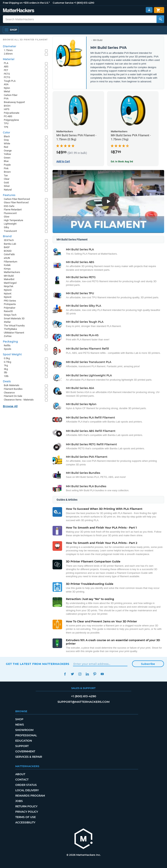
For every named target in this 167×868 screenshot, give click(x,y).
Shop (19, 719)
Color (6, 132)
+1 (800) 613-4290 (84, 3)
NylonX (8, 297)
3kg (6, 369)
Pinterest (95, 674)
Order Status (26, 785)
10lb (6, 376)
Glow (7, 217)
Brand (7, 236)
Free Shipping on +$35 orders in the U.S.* (26, 3)
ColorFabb (9, 254)
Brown (7, 172)
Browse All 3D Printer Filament (25, 40)
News (20, 725)
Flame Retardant (13, 210)
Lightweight (10, 224)
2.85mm (8, 54)
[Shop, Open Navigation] (11, 30)
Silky (6, 227)
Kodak (7, 265)
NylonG (8, 290)
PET (6, 70)
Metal (7, 91)
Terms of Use (26, 817)
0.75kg (7, 362)
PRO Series (10, 301)
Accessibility (25, 822)
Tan (6, 175)
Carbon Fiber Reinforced (17, 199)
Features (9, 195)
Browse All (10, 406)
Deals (7, 381)
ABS (6, 67)
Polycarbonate (12, 113)
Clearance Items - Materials (19, 400)
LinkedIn (87, 674)
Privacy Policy (27, 812)
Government (25, 751)
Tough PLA (10, 81)
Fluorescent (10, 213)
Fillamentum (11, 262)
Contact (22, 780)
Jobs (19, 801)
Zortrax (8, 336)
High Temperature (13, 220)
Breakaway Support (14, 102)
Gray (6, 140)
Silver (7, 186)
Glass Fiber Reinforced (16, 202)
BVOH (7, 106)
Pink (6, 168)
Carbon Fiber (11, 95)
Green (7, 158)
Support (22, 746)
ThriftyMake (10, 329)
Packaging (10, 342)
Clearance (9, 393)
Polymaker (10, 308)
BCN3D (8, 251)
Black (7, 136)
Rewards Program (30, 796)
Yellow (7, 154)
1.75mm (8, 50)
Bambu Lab (10, 244)
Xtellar (7, 322)
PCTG (7, 77)
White (7, 143)
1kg (6, 365)
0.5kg (7, 358)
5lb (5, 372)
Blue (6, 161)
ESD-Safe (9, 206)
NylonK (8, 294)
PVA (6, 98)
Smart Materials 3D (14, 318)
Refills (7, 345)
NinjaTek (9, 286)
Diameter (10, 46)
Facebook (65, 674)
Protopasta (10, 304)
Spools (8, 349)
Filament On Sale (13, 396)
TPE (6, 127)
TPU (6, 123)
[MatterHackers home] (83, 839)
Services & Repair (29, 757)
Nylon (7, 88)
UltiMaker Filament (14, 333)
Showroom (24, 730)
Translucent (10, 231)
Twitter (72, 674)
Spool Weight (12, 354)
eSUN (7, 258)
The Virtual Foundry (14, 326)
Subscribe (148, 664)
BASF (7, 247)
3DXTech (9, 240)
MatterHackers (12, 272)
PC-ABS (8, 116)
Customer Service (63, 3)
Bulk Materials (12, 385)
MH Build (98, 40)
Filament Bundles (13, 389)
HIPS (7, 109)
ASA (6, 84)
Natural (8, 190)
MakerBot (9, 279)
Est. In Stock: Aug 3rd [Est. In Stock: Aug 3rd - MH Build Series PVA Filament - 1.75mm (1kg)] (122, 162)
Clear (7, 179)
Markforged (10, 283)
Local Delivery (27, 790)
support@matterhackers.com (83, 702)
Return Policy (26, 806)
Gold (6, 183)
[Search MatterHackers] (160, 19)
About (20, 774)
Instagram (80, 674)
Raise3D (8, 311)
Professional (26, 735)
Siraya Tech (10, 315)
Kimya (7, 269)
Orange (8, 151)
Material (9, 59)
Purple (7, 165)
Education (24, 741)
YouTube (102, 674)
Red (6, 147)
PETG (7, 74)
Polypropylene (11, 120)
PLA (6, 63)
